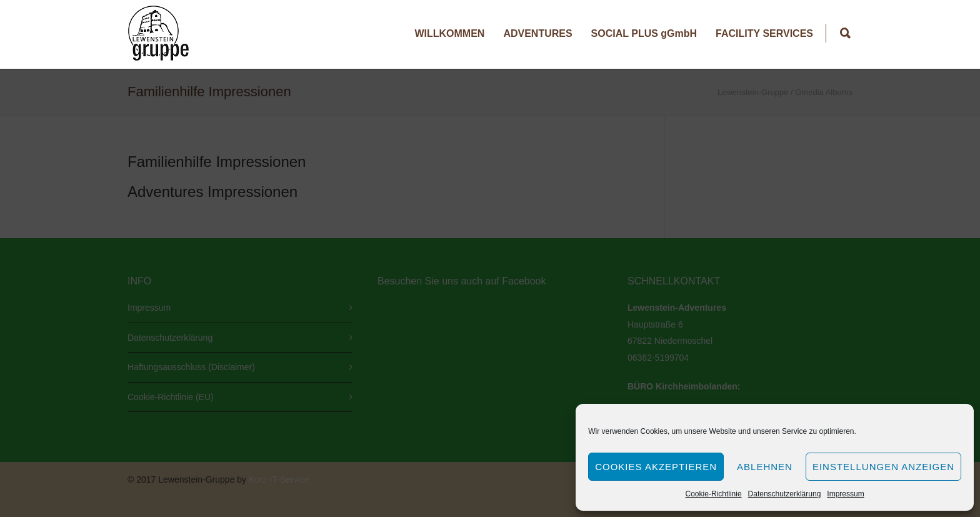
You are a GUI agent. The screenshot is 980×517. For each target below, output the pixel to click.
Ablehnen (765, 467)
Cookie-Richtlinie (714, 494)
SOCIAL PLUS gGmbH (644, 33)
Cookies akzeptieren (656, 467)
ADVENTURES (537, 33)
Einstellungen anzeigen (883, 467)
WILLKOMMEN (449, 33)
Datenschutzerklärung (785, 494)
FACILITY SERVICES (764, 33)
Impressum (845, 494)
